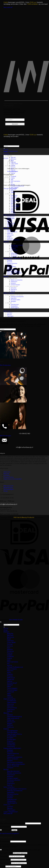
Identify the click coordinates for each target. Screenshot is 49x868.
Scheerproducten (13, 286)
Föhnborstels (12, 732)
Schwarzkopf (15, 200)
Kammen (10, 265)
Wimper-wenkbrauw (13, 240)
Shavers (10, 252)
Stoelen (10, 303)
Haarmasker (11, 218)
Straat (3, 866)
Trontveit (13, 208)
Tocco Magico (15, 205)
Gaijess (9, 175)
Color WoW (14, 164)
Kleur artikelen (12, 267)
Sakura (13, 199)
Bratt (9, 639)
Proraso (10, 194)
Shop (6, 152)
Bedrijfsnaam (6, 863)
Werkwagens (15, 308)
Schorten (14, 288)
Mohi (12, 191)
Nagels (9, 237)
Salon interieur (9, 293)
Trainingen (10, 316)
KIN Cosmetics (15, 181)
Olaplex (13, 192)
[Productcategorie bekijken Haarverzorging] (24, 420)
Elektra (6, 242)
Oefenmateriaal (12, 270)
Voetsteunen (15, 305)
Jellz (12, 180)
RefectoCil (14, 196)
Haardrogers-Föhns (17, 245)
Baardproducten (12, 278)
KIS (12, 183)
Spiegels (13, 301)
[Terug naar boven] (1, 622)
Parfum (10, 725)
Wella (12, 211)
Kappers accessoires (15, 757)
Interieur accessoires (17, 297)
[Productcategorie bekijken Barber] (24, 349)
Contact (10, 313)
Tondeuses (14, 255)
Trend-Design (15, 207)
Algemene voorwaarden (13, 479)
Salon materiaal (13, 766)
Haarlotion (14, 282)
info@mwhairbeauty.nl (24, 447)
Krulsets (13, 248)
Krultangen (14, 250)
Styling (9, 226)
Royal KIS (14, 197)
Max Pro (13, 189)
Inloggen (14, 830)
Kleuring (10, 220)
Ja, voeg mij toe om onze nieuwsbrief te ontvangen (20, 850)
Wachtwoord (5, 827)
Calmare (10, 641)
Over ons (7, 311)
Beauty (6, 228)
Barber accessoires (17, 280)
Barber (6, 276)
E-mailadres (5, 841)
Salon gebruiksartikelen (14, 273)
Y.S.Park (13, 213)
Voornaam (4, 856)
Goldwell (13, 176)
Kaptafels (14, 298)
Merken (6, 154)
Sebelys (13, 202)
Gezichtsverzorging (14, 716)
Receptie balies (15, 300)
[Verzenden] (1, 332)
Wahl (12, 210)
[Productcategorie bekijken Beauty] (24, 384)
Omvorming (11, 223)
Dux (12, 169)
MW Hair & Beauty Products (24, 517)
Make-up (10, 233)
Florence (13, 172)
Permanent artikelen (14, 271)
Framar (13, 173)
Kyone (13, 184)
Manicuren (10, 235)
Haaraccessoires (12, 263)
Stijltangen (14, 253)
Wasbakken (14, 306)
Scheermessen (15, 285)
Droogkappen (11, 244)
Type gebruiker (6, 853)
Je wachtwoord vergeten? (10, 833)
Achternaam (5, 860)
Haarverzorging (9, 215)
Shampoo (10, 225)
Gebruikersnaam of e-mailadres (12, 823)
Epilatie (9, 230)
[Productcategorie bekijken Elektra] (24, 402)
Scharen (10, 275)
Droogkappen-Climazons (15, 295)
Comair (10, 644)
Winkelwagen (9, 489)
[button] (8, 7)
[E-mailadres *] (15, 120)
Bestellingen (8, 487)
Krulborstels (14, 247)
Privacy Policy (9, 477)
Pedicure (10, 238)
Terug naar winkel (10, 188)
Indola (13, 178)
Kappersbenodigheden (12, 258)
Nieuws (9, 315)
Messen (10, 268)
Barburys (13, 159)
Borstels (10, 262)
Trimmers (14, 256)
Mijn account (8, 486)
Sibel (12, 203)
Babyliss (10, 156)
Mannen (10, 222)
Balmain (13, 157)
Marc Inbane (15, 188)
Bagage (10, 260)
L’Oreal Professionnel (17, 186)
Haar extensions (12, 232)
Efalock (13, 170)
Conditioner (11, 217)
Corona (13, 167)
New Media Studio (16, 620)
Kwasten (13, 283)
